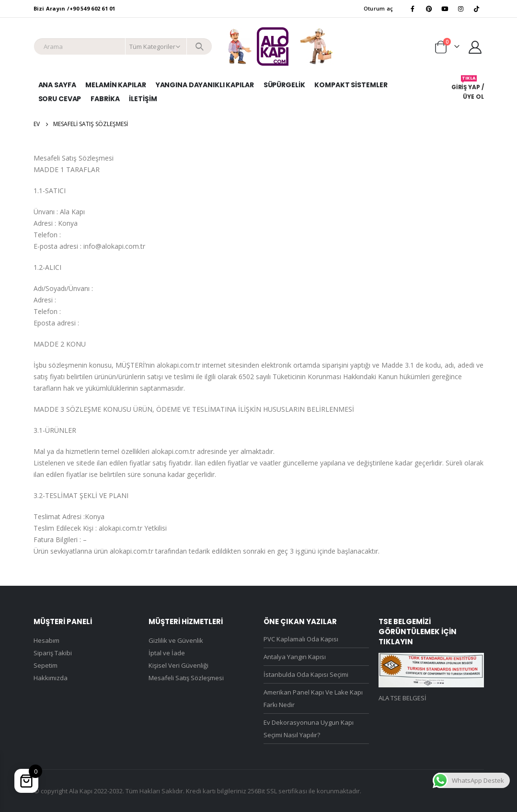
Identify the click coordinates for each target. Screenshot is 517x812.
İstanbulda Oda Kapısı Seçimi (306, 674)
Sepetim (46, 665)
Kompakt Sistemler (351, 85)
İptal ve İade (167, 653)
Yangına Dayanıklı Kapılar (205, 85)
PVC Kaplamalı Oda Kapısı (301, 639)
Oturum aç (378, 8)
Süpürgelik (284, 85)
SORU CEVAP (60, 99)
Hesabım (46, 640)
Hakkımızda (51, 678)
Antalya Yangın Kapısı (295, 657)
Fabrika (105, 99)
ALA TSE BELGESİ (402, 698)
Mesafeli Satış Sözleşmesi (186, 678)
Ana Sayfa (57, 85)
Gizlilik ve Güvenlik (176, 640)
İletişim (143, 99)
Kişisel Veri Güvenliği (178, 665)
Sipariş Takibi (53, 653)
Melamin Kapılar (115, 85)
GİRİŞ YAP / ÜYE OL (468, 88)
